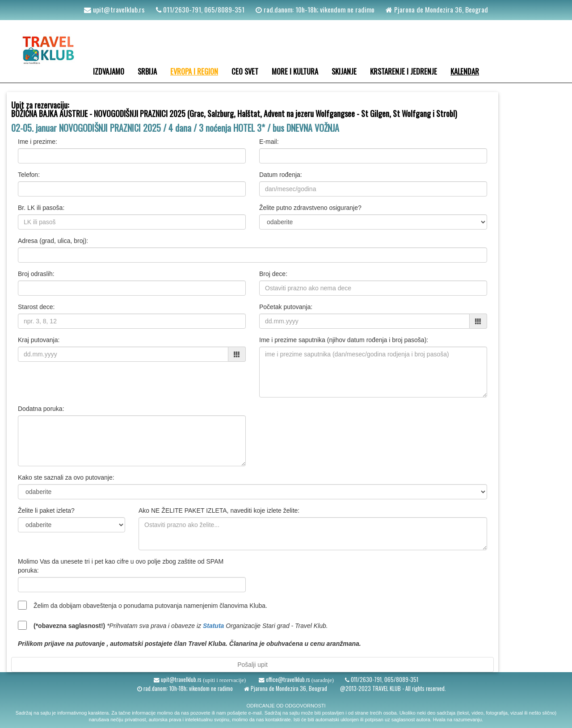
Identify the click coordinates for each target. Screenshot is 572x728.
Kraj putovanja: (39, 340)
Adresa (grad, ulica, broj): (53, 241)
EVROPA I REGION (194, 71)
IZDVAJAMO (109, 71)
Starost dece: (36, 307)
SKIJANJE (344, 71)
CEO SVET (245, 71)
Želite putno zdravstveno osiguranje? (310, 208)
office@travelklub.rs (287, 680)
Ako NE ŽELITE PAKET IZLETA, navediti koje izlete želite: (219, 510)
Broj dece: (273, 274)
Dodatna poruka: (41, 409)
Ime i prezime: (38, 142)
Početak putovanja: (286, 307)
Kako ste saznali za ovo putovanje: (66, 477)
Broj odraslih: (36, 274)
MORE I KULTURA (295, 71)
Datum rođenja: (281, 175)
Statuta (213, 626)
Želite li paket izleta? (46, 510)
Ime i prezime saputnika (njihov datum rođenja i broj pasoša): (344, 340)
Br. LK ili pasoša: (41, 208)
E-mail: (269, 142)
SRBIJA (147, 71)
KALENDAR (465, 71)
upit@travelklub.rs (118, 9)
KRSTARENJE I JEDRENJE (404, 71)
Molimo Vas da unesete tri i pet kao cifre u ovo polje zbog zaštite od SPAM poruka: (121, 566)
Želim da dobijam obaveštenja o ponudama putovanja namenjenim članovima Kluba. (150, 606)
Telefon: (29, 175)
